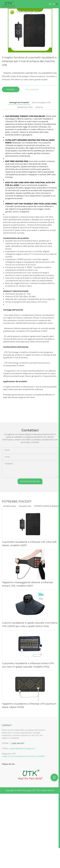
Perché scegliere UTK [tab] (41, 103)
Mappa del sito (8, 764)
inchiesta (11, 89)
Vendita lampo (10, 506)
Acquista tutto (25, 506)
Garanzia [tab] (39, 107)
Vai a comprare (32, 89)
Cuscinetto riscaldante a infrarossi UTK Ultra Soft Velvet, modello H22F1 (29, 544)
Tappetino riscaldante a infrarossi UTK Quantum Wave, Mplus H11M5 (29, 706)
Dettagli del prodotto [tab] (19, 103)
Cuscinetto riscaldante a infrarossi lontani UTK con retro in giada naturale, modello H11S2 (28, 665)
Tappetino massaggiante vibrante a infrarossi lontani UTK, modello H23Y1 (28, 584)
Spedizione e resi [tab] (25, 107)
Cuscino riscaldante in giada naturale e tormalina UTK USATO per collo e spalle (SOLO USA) (30, 625)
